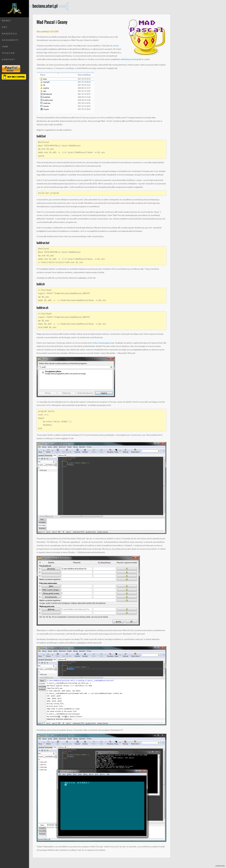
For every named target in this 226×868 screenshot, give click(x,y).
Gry (5, 27)
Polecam (8, 53)
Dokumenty (10, 40)
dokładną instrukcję (130, 59)
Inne (5, 47)
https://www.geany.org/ (103, 343)
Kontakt (9, 59)
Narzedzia (10, 34)
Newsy (7, 21)
